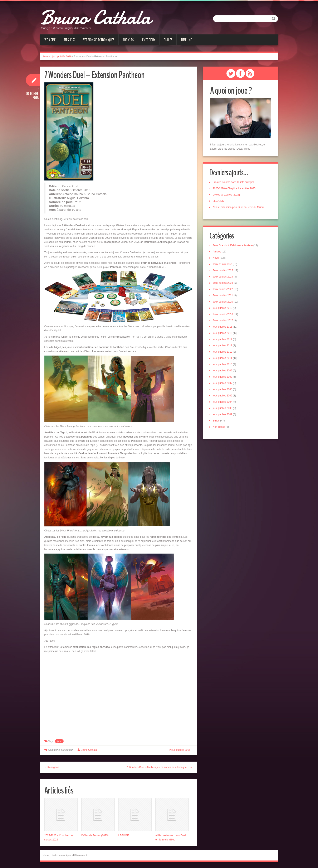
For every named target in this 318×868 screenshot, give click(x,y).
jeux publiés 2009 (223, 371)
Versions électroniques (99, 40)
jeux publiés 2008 (223, 377)
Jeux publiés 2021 (224, 296)
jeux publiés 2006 (223, 390)
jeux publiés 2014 (223, 340)
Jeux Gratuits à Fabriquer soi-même (233, 246)
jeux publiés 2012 (223, 352)
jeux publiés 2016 (62, 57)
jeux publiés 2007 (223, 384)
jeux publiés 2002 (223, 415)
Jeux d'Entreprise (223, 265)
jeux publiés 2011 (223, 359)
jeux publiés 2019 (223, 309)
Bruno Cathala (102, 17)
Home (47, 57)
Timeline (186, 40)
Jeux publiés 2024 (224, 277)
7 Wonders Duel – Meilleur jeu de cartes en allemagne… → (160, 767)
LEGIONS (124, 835)
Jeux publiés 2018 (224, 315)
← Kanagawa (52, 767)
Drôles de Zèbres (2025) (95, 835)
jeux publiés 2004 (223, 402)
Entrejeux (149, 40)
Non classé (220, 428)
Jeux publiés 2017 (224, 321)
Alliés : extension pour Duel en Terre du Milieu (239, 207)
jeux (59, 741)
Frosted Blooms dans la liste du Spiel (234, 182)
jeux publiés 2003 (223, 409)
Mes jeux (69, 40)
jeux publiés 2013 (223, 346)
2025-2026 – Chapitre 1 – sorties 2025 (235, 189)
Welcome (50, 40)
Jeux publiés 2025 (224, 271)
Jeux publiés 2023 (224, 284)
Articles (128, 40)
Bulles (168, 40)
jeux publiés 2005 (223, 396)
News (217, 259)
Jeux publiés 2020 (224, 302)
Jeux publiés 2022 (224, 290)
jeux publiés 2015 (223, 334)
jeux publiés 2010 (223, 365)
